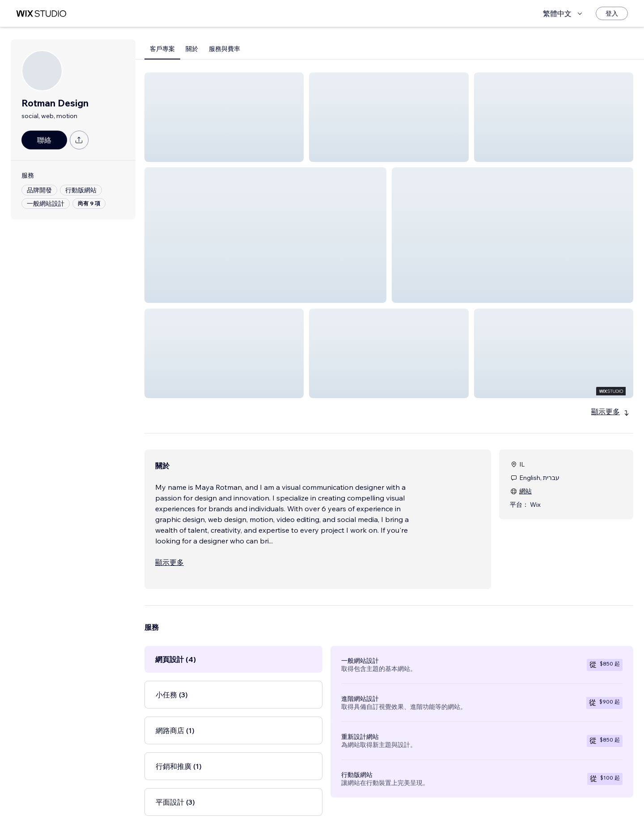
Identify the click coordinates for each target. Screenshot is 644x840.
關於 (192, 49)
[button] (224, 117)
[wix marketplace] (41, 14)
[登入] (612, 13)
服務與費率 (225, 49)
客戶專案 (162, 49)
